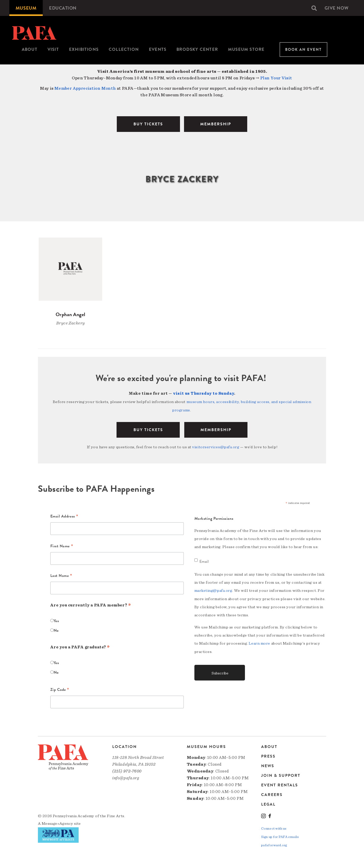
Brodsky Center (197, 49)
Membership (216, 429)
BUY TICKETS (148, 124)
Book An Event (303, 50)
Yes (56, 620)
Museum (26, 8)
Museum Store (246, 49)
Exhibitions (84, 49)
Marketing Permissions (214, 518)
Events (158, 49)
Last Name (61, 575)
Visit (53, 49)
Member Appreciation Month (85, 88)
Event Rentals (280, 784)
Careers (272, 794)
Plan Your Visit (276, 78)
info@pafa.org (126, 777)
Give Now (336, 8)
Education (63, 8)
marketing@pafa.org (213, 590)
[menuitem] (26, 8)
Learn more (259, 642)
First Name (62, 546)
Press (268, 756)
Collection (124, 49)
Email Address (64, 516)
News (268, 765)
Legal (268, 803)
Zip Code (60, 689)
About (30, 49)
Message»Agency (58, 823)
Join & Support (281, 775)
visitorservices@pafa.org (216, 446)
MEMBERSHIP (216, 124)
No (56, 629)
